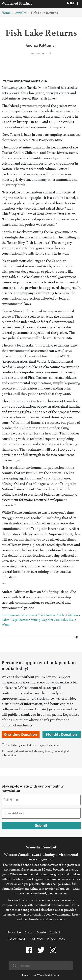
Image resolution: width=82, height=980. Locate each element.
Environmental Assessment (19, 616)
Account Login (17, 939)
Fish (61, 616)
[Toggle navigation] (73, 4)
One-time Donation (20, 735)
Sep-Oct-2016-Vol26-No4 (58, 620)
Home (6, 14)
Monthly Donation (61, 735)
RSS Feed (37, 939)
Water (6, 625)
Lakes (5, 620)
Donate (41, 932)
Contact (55, 932)
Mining (35, 620)
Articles (21, 14)
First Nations (48, 616)
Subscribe (14, 932)
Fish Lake (72, 616)
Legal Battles (20, 620)
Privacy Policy (56, 939)
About (29, 932)
